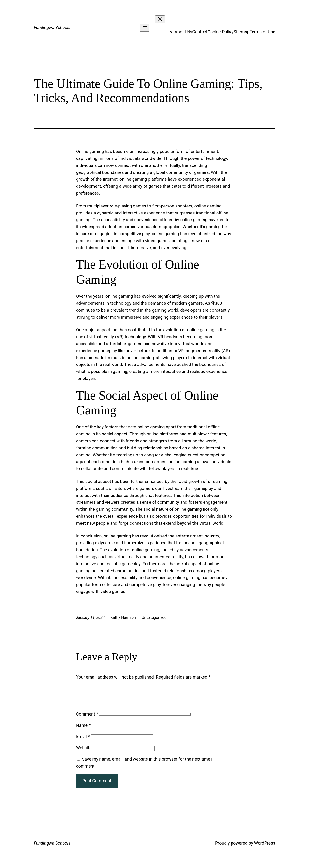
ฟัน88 (216, 303)
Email (83, 742)
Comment (87, 720)
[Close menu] (160, 19)
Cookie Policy (220, 32)
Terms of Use (262, 32)
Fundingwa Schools (52, 27)
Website (84, 754)
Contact (200, 32)
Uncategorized (154, 617)
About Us (183, 32)
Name (83, 731)
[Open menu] (145, 28)
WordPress (265, 849)
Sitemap (241, 32)
